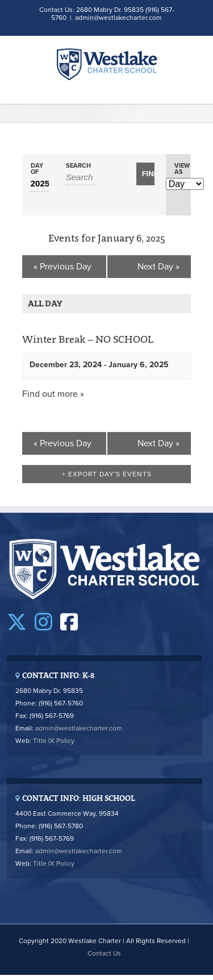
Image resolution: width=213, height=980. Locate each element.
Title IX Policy (54, 741)
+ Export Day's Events (107, 474)
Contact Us (104, 953)
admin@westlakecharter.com (118, 18)
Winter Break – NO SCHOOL (88, 339)
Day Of (37, 169)
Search (78, 166)
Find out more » (53, 394)
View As (182, 169)
